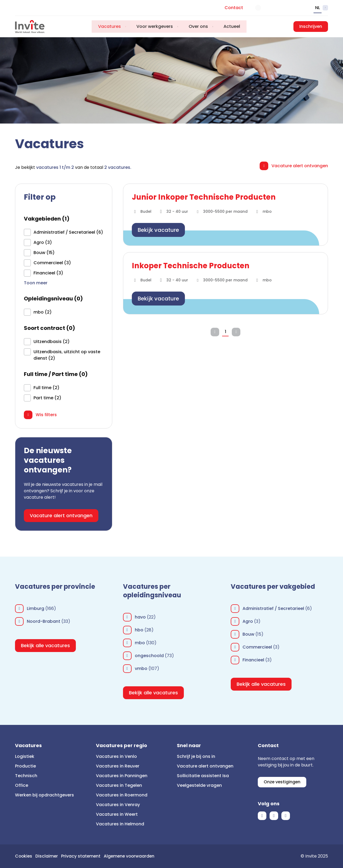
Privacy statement (82, 856)
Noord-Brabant (44, 621)
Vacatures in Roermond (122, 795)
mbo (140, 643)
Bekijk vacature (158, 230)
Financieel (253, 660)
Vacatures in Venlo (116, 756)
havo (140, 617)
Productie (25, 766)
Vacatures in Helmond (120, 824)
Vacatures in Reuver (118, 766)
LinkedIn (274, 816)
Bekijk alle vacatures (45, 645)
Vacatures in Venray (118, 805)
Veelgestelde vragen (199, 785)
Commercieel (257, 647)
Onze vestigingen (282, 782)
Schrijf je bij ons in (196, 756)
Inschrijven (311, 26)
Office (22, 785)
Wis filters (46, 415)
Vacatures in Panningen (122, 776)
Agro (248, 621)
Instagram (286, 816)
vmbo (141, 668)
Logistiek (25, 756)
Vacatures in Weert (117, 814)
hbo (139, 630)
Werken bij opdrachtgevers (44, 795)
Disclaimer (48, 856)
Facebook (262, 816)
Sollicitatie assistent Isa (203, 776)
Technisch (26, 776)
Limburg (36, 608)
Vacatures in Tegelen (119, 785)
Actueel (233, 26)
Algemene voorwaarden (131, 856)
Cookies (24, 856)
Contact (234, 8)
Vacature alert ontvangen (300, 166)
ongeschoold (149, 656)
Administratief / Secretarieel (273, 608)
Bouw (248, 634)
